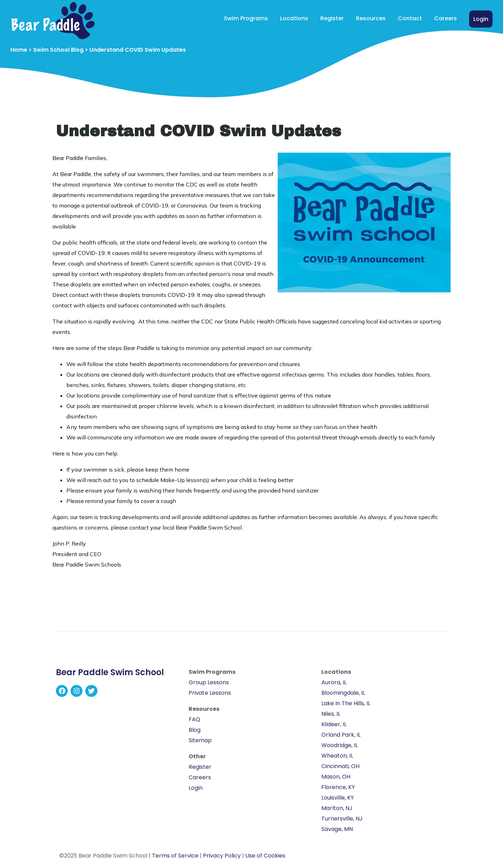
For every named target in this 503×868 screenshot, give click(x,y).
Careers (446, 18)
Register (332, 18)
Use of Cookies (265, 856)
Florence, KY (338, 787)
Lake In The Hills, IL (346, 703)
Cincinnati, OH (340, 766)
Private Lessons (210, 693)
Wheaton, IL (337, 756)
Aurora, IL (334, 682)
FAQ (194, 719)
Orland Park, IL (341, 735)
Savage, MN (337, 829)
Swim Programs (246, 18)
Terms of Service (175, 856)
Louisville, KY (338, 798)
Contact (410, 18)
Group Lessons (209, 682)
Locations (294, 18)
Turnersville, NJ (342, 819)
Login (481, 19)
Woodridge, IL (340, 745)
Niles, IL (331, 714)
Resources (371, 18)
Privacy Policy (222, 856)
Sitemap (200, 740)
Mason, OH (336, 777)
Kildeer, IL (334, 724)
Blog (195, 730)
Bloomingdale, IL (343, 693)
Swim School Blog (58, 50)
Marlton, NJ (337, 808)
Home (19, 50)
